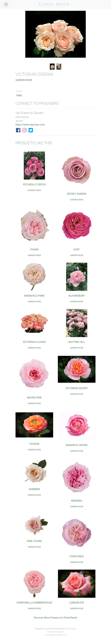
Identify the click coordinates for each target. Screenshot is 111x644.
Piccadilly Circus (34, 184)
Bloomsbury (77, 296)
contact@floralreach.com (55, 635)
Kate (77, 249)
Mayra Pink (34, 398)
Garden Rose (24, 80)
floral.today (71, 629)
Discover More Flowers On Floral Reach (55, 618)
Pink (19, 96)
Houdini (34, 444)
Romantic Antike (77, 445)
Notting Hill (77, 342)
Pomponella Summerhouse (34, 603)
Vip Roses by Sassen (52, 60)
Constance (77, 556)
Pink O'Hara (34, 541)
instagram (60, 632)
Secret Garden (77, 194)
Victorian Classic (34, 342)
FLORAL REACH (54, 4)
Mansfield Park (34, 296)
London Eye (77, 603)
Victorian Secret (77, 388)
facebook (51, 632)
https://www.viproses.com (30, 125)
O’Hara (34, 249)
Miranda (77, 501)
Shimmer (34, 489)
